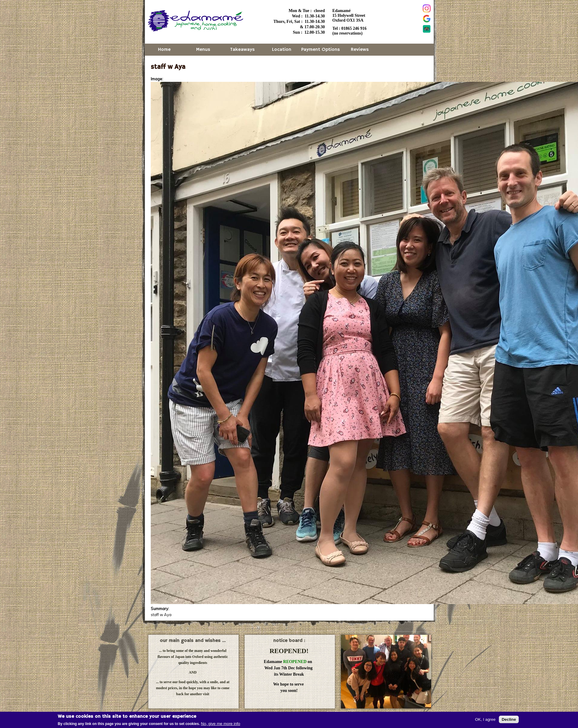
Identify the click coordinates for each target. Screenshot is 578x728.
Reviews (360, 50)
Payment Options (321, 50)
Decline (509, 720)
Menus (203, 50)
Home (164, 50)
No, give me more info (221, 724)
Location (282, 50)
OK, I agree (485, 720)
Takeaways (243, 50)
